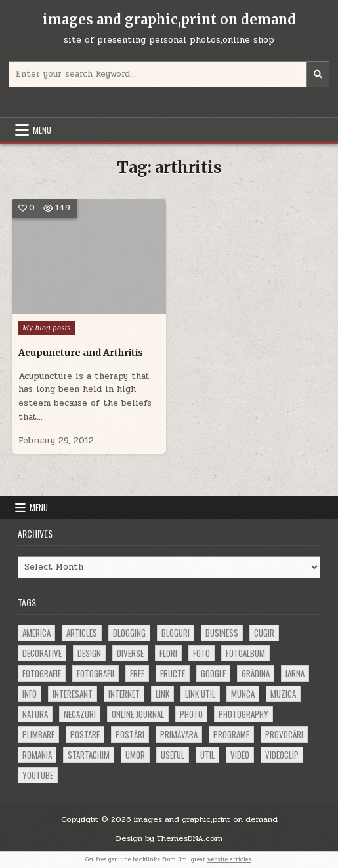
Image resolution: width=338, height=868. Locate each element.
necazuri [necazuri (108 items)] (80, 714)
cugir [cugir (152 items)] (264, 633)
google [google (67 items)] (213, 673)
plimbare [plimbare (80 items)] (38, 734)
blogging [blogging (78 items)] (129, 633)
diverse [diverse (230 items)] (130, 653)
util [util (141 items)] (207, 755)
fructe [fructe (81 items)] (173, 673)
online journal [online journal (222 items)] (138, 714)
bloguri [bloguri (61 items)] (176, 633)
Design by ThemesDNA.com (169, 838)
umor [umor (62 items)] (135, 755)
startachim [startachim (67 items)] (89, 755)
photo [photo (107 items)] (191, 714)
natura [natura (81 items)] (35, 714)
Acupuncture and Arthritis (81, 353)
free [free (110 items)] (137, 673)
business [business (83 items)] (222, 633)
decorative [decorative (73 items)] (42, 653)
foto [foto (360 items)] (201, 653)
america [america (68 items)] (36, 633)
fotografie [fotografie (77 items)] (42, 673)
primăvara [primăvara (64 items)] (179, 734)
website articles (229, 859)
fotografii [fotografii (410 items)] (95, 673)
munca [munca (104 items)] (243, 694)
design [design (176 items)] (89, 653)
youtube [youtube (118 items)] (38, 775)
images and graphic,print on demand (169, 19)
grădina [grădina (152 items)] (256, 673)
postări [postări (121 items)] (130, 734)
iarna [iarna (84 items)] (295, 673)
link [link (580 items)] (162, 694)
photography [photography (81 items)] (243, 714)
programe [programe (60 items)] (231, 734)
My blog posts (47, 328)
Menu (42, 130)
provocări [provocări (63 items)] (284, 734)
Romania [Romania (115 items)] (37, 755)
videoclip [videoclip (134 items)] (282, 755)
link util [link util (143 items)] (200, 694)
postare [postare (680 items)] (85, 734)
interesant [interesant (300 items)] (73, 694)
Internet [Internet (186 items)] (124, 694)
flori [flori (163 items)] (168, 653)
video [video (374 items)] (240, 755)
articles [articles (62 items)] (82, 633)
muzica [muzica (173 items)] (283, 694)
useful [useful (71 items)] (173, 755)
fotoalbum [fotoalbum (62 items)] (245, 653)
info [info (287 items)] (30, 694)
